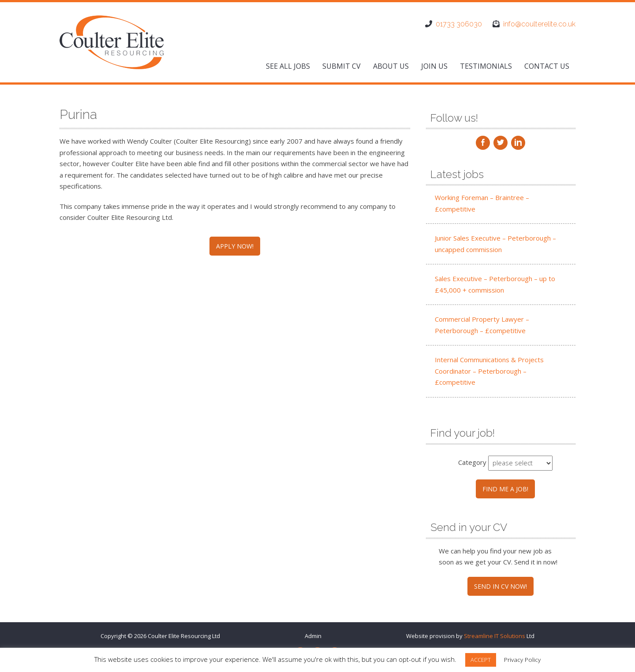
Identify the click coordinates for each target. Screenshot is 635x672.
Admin (313, 636)
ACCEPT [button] (481, 660)
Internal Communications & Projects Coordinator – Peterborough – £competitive (489, 371)
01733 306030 (459, 24)
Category (472, 462)
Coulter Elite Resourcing (179, 636)
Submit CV (342, 66)
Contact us (547, 66)
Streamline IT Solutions (495, 636)
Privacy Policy (522, 660)
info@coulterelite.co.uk (539, 24)
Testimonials (486, 66)
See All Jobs (288, 66)
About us (391, 66)
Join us (434, 66)
